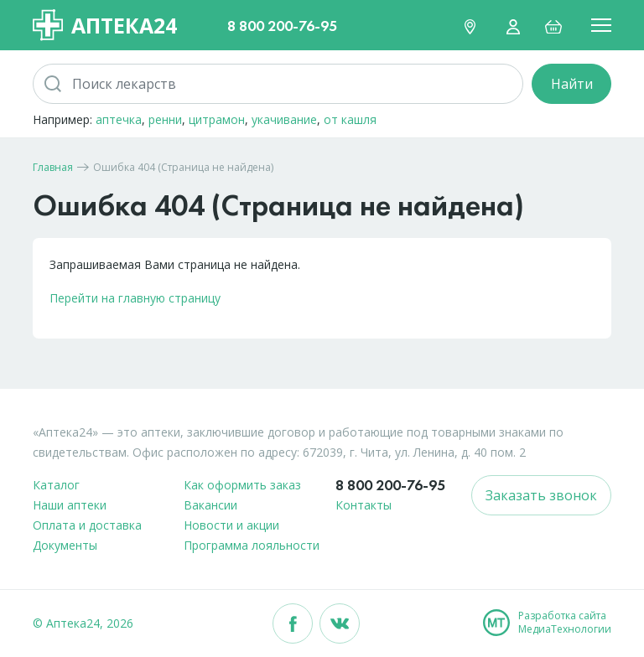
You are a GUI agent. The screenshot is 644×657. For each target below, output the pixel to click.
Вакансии (210, 505)
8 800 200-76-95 (282, 26)
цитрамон (217, 119)
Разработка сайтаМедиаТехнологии (565, 623)
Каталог (56, 485)
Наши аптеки (70, 505)
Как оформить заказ (242, 485)
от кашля (350, 119)
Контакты (364, 505)
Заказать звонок (541, 495)
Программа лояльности (252, 545)
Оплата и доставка (87, 525)
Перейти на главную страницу (135, 298)
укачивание (284, 119)
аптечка (119, 119)
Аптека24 (105, 25)
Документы (65, 545)
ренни (165, 119)
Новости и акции (231, 525)
